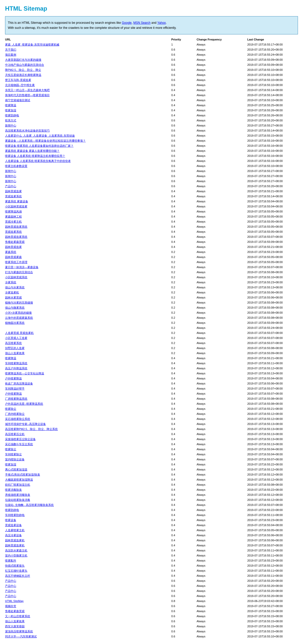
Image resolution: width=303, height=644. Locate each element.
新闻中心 (11, 125)
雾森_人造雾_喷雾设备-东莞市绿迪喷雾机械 (32, 45)
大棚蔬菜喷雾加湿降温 (19, 480)
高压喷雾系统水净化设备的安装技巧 (27, 131)
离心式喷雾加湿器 (16, 469)
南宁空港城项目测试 (18, 100)
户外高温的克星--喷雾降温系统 (24, 404)
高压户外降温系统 (16, 368)
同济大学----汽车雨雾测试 (21, 636)
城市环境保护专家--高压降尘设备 (25, 424)
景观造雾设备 (13, 525)
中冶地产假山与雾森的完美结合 (25, 65)
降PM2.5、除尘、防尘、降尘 (23, 70)
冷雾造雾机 (12, 292)
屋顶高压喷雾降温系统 (19, 631)
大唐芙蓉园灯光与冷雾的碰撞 (23, 60)
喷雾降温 (11, 105)
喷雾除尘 (11, 409)
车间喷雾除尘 (13, 454)
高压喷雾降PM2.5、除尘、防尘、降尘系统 (31, 429)
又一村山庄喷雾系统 (18, 616)
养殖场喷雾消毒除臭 (18, 495)
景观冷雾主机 (13, 222)
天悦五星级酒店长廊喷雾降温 (23, 75)
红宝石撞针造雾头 (16, 571)
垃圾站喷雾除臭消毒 (18, 500)
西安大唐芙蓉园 (15, 626)
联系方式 (11, 120)
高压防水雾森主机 (16, 550)
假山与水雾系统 (15, 287)
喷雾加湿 (11, 110)
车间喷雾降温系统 (16, 363)
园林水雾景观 (13, 297)
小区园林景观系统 (16, 277)
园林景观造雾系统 (16, 227)
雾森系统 (11, 252)
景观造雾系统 (13, 196)
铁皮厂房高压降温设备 (19, 383)
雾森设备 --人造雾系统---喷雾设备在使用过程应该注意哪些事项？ (45, 141)
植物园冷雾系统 (15, 323)
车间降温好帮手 (15, 389)
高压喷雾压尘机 (15, 434)
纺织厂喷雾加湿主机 (18, 485)
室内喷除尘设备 (15, 459)
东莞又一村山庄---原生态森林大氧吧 (27, 90)
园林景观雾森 (13, 257)
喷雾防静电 (12, 115)
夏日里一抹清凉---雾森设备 (22, 267)
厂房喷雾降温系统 (16, 399)
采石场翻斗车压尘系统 (19, 444)
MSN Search (142, 23)
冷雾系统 (11, 282)
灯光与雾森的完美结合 (19, 272)
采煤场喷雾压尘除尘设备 (20, 439)
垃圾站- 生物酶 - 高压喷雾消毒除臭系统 (30, 505)
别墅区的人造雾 (15, 348)
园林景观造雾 (13, 191)
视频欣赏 (11, 606)
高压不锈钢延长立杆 (18, 576)
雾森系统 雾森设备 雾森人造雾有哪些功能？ (32, 151)
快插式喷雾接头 (15, 566)
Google (127, 23)
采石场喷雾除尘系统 (18, 419)
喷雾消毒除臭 (13, 490)
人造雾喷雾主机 (15, 530)
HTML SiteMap (14, 601)
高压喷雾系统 (13, 343)
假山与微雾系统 (15, 308)
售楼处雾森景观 (15, 242)
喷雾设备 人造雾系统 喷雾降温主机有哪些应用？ (35, 156)
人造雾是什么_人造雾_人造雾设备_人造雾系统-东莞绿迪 (40, 136)
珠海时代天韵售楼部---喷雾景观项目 (27, 95)
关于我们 (11, 50)
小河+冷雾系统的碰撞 (18, 313)
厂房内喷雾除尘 (15, 414)
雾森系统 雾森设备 (17, 201)
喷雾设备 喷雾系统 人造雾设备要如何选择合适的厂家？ (39, 146)
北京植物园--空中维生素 (20, 85)
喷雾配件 (11, 561)
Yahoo (162, 23)
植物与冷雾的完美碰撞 (19, 303)
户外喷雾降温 (13, 378)
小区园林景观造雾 (16, 206)
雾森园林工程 (13, 217)
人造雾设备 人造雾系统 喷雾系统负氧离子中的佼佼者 (38, 161)
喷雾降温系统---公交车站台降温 (25, 373)
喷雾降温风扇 (13, 211)
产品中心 (11, 186)
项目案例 (11, 55)
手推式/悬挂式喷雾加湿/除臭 (23, 475)
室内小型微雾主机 (16, 555)
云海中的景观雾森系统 (19, 318)
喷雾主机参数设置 (16, 166)
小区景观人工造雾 (16, 338)
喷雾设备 (11, 520)
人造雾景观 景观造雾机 (19, 333)
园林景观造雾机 (15, 540)
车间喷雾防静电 (15, 515)
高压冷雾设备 (13, 535)
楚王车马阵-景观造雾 (18, 80)
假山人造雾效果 (15, 353)
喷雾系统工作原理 (16, 262)
